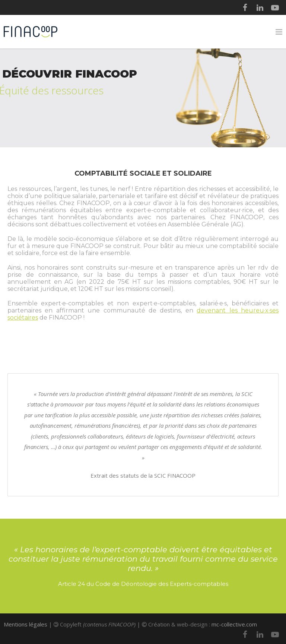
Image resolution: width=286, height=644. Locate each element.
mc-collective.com (234, 624)
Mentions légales (26, 624)
